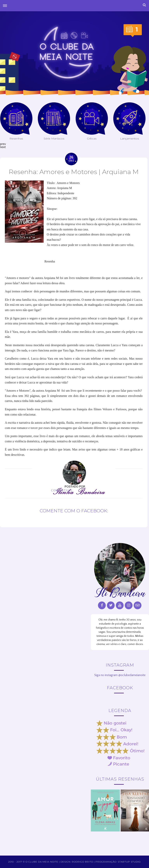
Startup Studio (129, 862)
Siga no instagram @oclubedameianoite (120, 675)
